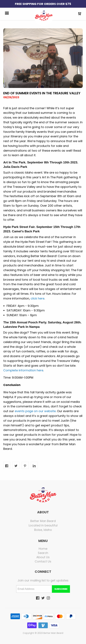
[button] (7, 13)
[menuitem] (43, 549)
